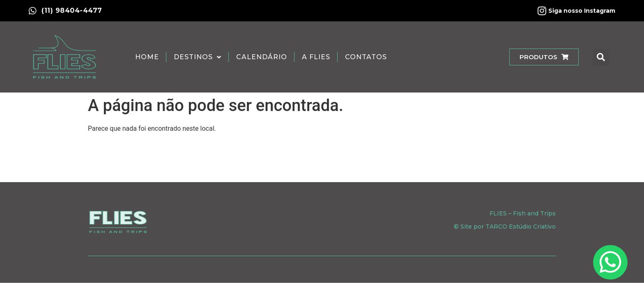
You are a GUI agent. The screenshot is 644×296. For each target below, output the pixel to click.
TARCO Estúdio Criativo (521, 227)
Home (147, 57)
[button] (601, 57)
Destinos (198, 57)
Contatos (366, 57)
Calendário (262, 57)
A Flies (316, 57)
